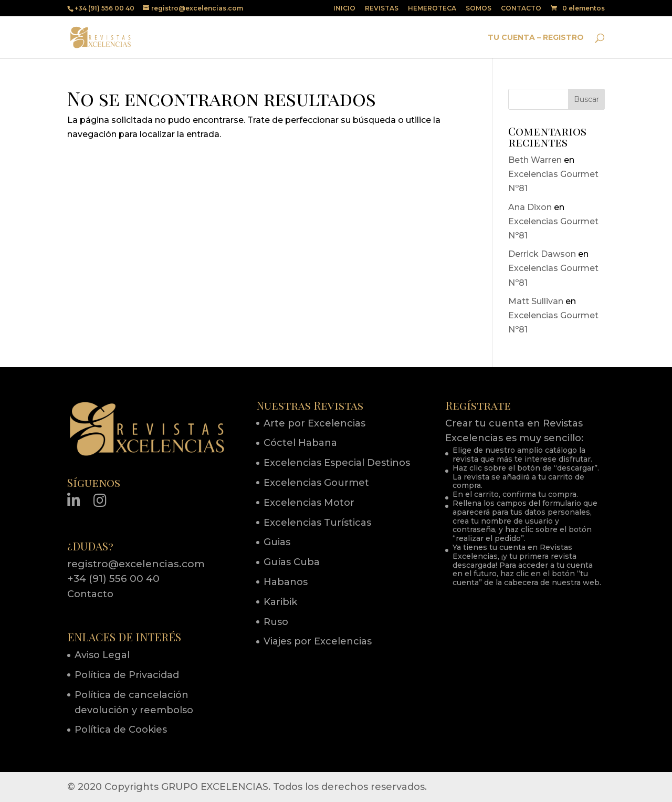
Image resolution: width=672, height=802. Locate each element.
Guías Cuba (292, 562)
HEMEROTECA (432, 9)
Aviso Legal (102, 655)
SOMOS (479, 9)
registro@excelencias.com (136, 564)
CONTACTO (521, 9)
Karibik (280, 602)
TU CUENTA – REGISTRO (536, 38)
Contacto (90, 594)
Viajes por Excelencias (318, 641)
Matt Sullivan (536, 301)
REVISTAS (382, 9)
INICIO (344, 9)
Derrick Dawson (542, 254)
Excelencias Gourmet (316, 483)
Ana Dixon (530, 207)
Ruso (276, 622)
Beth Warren (535, 160)
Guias (277, 542)
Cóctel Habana (300, 443)
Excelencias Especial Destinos (337, 463)
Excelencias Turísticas (317, 523)
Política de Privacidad (127, 675)
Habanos (286, 582)
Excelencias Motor (309, 503)
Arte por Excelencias (314, 423)
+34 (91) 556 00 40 (113, 579)
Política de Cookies (121, 730)
